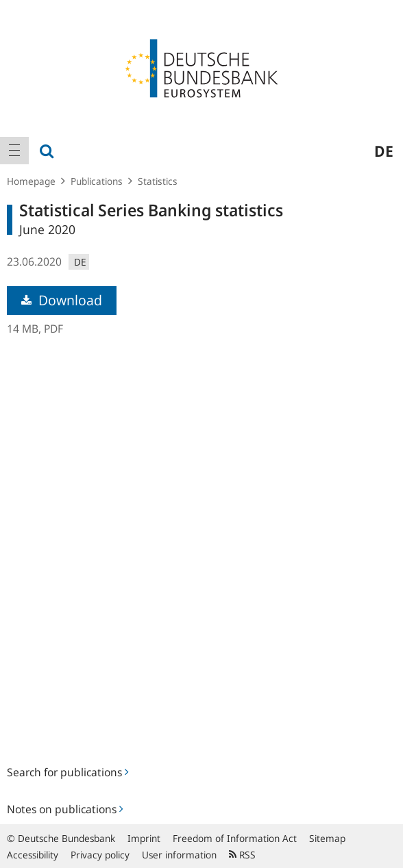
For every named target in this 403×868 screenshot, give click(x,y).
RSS (242, 855)
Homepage (31, 181)
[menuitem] (14, 151)
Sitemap (327, 838)
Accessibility (33, 855)
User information (179, 855)
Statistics (158, 181)
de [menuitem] (384, 151)
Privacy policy (100, 855)
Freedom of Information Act (235, 838)
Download (62, 300)
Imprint (144, 838)
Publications (97, 181)
